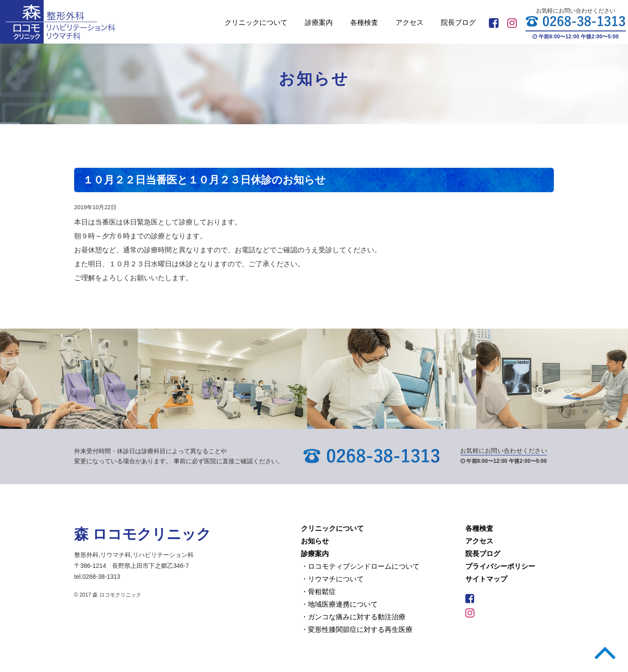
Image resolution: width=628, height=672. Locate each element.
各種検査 (364, 22)
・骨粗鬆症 (318, 592)
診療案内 (319, 22)
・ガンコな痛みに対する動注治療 (353, 617)
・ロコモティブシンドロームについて (360, 566)
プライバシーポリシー (500, 566)
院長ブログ (458, 22)
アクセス (410, 22)
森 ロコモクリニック (143, 534)
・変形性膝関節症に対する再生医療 (357, 630)
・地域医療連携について (339, 604)
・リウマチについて (332, 579)
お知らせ (315, 541)
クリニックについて (256, 22)
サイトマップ (486, 579)
